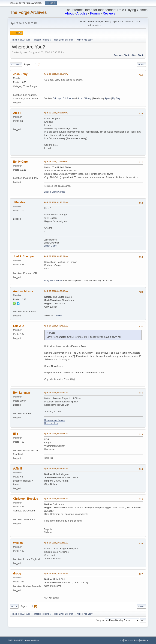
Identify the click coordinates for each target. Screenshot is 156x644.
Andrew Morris (23, 291)
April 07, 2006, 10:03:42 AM (56, 543)
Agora (108, 98)
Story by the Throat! (53, 281)
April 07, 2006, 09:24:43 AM (56, 499)
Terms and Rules (131, 640)
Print (141, 65)
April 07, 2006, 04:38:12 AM (56, 291)
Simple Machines (32, 640)
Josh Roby (20, 74)
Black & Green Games (54, 192)
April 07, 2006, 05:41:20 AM (56, 393)
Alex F (17, 113)
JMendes (19, 202)
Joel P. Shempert (24, 256)
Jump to (100, 620)
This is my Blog (51, 423)
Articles (82, 13)
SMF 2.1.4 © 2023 (16, 640)
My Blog (116, 98)
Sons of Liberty (84, 98)
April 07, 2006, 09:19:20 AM (56, 468)
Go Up (14, 606)
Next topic (138, 55)
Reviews (109, 13)
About (69, 13)
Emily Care (20, 162)
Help (121, 640)
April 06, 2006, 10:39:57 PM (56, 74)
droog (17, 573)
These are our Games (54, 420)
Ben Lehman (22, 393)
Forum (95, 13)
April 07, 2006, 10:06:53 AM (56, 573)
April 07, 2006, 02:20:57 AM (56, 202)
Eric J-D (18, 326)
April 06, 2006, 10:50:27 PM (56, 113)
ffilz (16, 434)
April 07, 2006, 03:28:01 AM (56, 256)
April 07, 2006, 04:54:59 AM (56, 326)
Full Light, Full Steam (63, 98)
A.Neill (17, 469)
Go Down (16, 65)
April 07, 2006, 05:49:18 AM (56, 434)
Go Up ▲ (144, 640)
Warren (18, 543)
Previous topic (122, 55)
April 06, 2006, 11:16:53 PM (56, 162)
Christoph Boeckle (25, 499)
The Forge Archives (28, 12)
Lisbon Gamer (51, 246)
